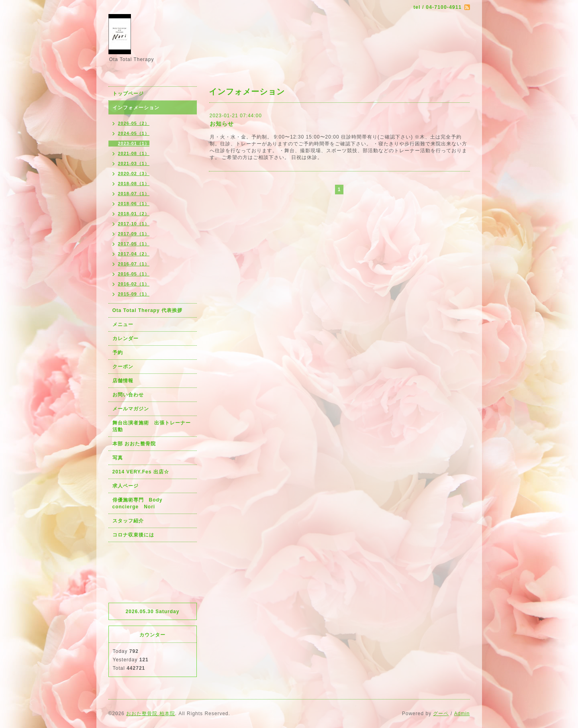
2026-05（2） (134, 123)
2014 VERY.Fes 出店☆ (141, 472)
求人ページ (126, 486)
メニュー (123, 324)
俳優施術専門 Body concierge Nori (140, 503)
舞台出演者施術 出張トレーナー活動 (152, 426)
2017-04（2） (134, 254)
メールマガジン (131, 409)
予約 (118, 353)
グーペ (441, 714)
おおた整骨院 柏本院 (150, 714)
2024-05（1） (134, 133)
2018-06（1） (134, 204)
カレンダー (126, 339)
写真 (118, 458)
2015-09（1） (134, 294)
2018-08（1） (134, 184)
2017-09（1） (134, 234)
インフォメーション (136, 108)
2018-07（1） (134, 194)
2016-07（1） (134, 264)
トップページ (128, 94)
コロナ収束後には (133, 535)
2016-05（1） (134, 274)
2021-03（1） (134, 163)
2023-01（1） (134, 143)
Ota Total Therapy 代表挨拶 (147, 310)
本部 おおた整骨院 (134, 444)
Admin (462, 714)
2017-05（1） (134, 244)
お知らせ (222, 124)
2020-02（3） (134, 173)
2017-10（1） (134, 224)
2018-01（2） (134, 214)
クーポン (123, 367)
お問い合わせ (128, 395)
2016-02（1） (134, 284)
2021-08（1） (134, 153)
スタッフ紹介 (128, 521)
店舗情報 (123, 381)
